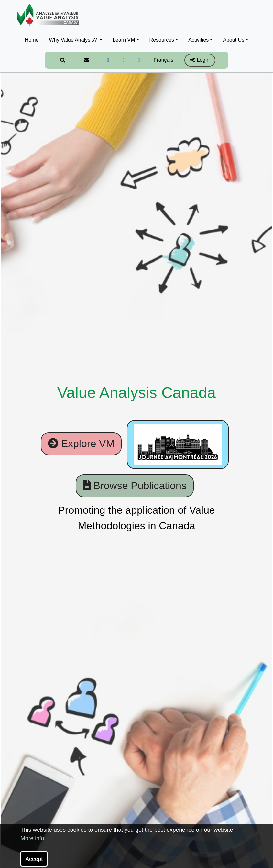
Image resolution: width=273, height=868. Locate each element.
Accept (34, 859)
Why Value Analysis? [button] (74, 40)
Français (164, 60)
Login (200, 60)
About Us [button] (234, 40)
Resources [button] (162, 40)
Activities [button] (198, 40)
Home (32, 40)
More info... (35, 838)
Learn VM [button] (124, 40)
